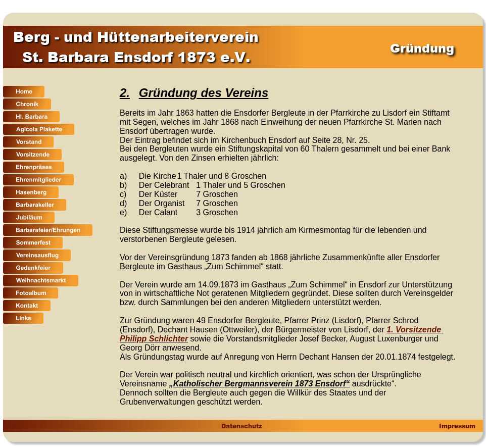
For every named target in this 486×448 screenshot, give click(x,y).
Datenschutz (241, 426)
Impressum (456, 426)
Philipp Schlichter (154, 339)
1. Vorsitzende (415, 330)
